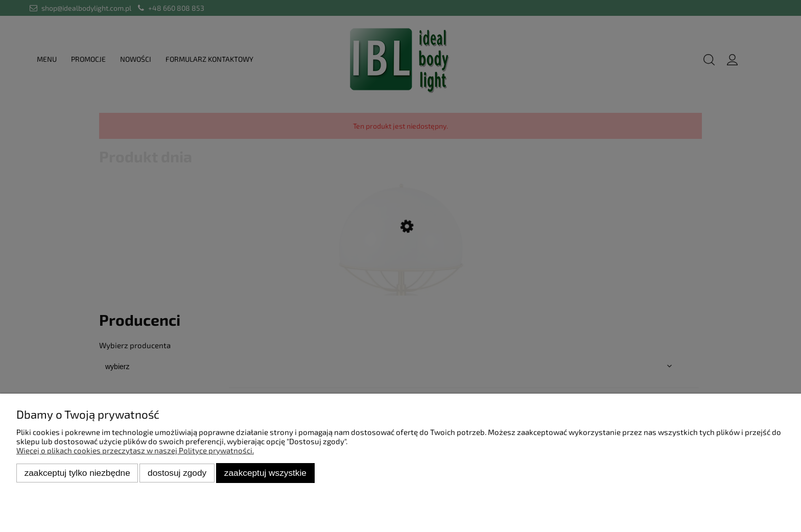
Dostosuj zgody (177, 473)
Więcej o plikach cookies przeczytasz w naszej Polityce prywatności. (135, 450)
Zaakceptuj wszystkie (265, 473)
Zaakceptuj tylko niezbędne (77, 473)
